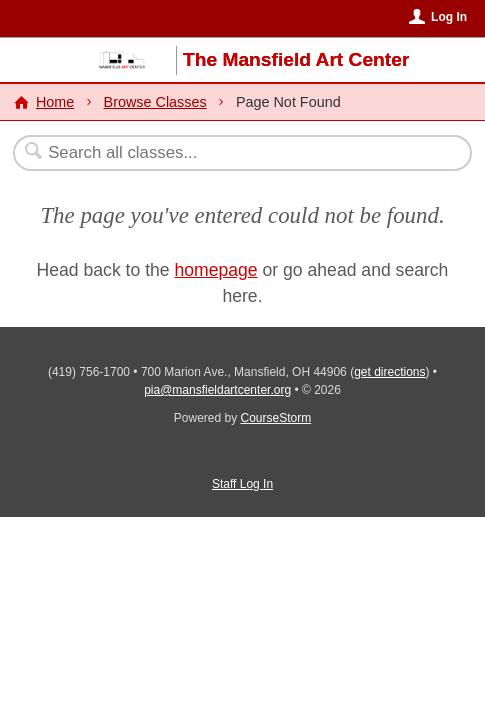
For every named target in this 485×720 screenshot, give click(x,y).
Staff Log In (242, 484)
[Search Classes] (232, 153)
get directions (389, 372)
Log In (449, 17)
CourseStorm (276, 418)
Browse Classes (155, 102)
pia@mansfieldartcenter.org (217, 390)
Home (55, 102)
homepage (216, 270)
